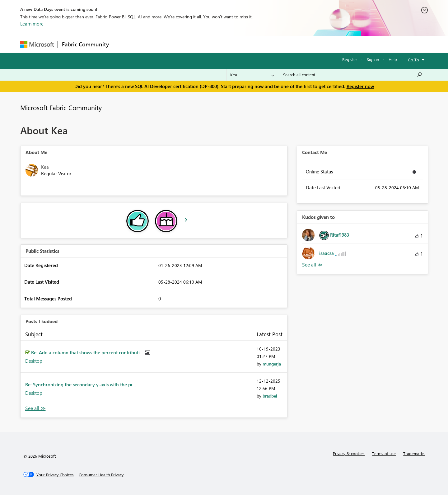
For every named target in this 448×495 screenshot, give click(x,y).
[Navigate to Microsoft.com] (37, 44)
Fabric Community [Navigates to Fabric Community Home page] (85, 44)
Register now (360, 86)
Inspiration (150, 44)
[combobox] (353, 75)
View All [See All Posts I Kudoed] (35, 408)
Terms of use (384, 453)
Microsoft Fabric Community (61, 107)
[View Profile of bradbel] (270, 396)
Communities (204, 44)
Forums (123, 44)
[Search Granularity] (252, 75)
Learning (255, 44)
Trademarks (414, 453)
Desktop (34, 361)
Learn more (32, 24)
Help (393, 59)
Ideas (176, 44)
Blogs (231, 44)
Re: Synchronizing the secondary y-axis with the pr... (81, 384)
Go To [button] (413, 60)
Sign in (373, 59)
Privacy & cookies (349, 453)
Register (350, 59)
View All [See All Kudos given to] (312, 265)
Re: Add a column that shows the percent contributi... (88, 352)
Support (282, 44)
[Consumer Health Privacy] (101, 475)
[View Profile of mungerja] (272, 364)
